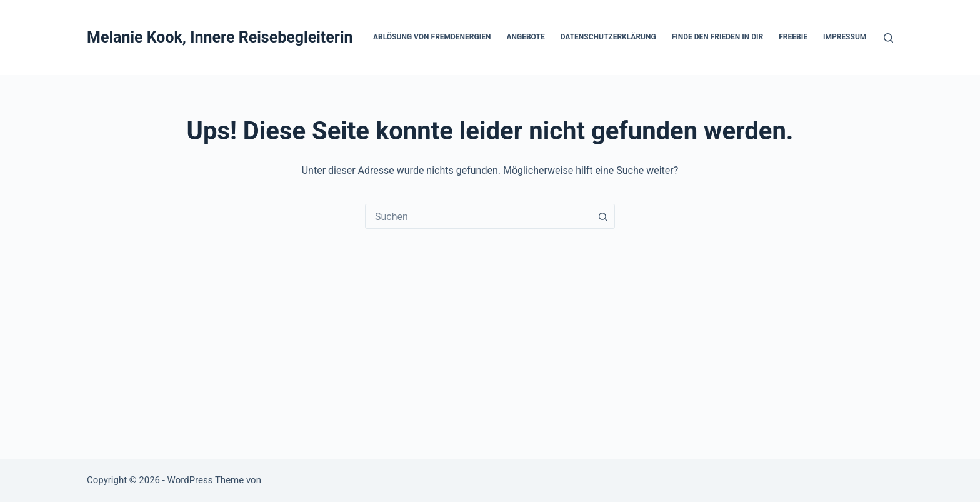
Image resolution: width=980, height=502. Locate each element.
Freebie (793, 37)
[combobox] (478, 216)
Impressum (845, 37)
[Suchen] (888, 38)
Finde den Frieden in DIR (718, 37)
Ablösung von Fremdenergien (432, 37)
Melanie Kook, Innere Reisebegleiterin (220, 37)
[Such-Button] (602, 216)
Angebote (525, 37)
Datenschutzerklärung (608, 37)
